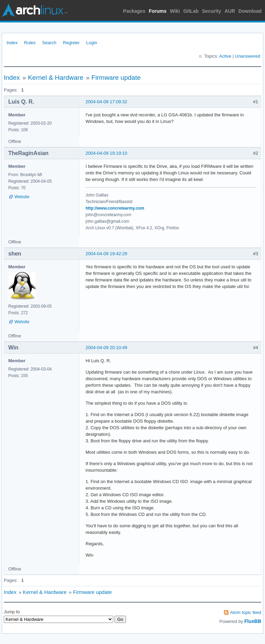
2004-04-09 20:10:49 (106, 348)
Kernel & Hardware (56, 78)
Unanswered (248, 56)
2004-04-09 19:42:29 (106, 254)
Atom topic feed (246, 612)
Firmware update (116, 78)
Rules (30, 43)
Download (250, 11)
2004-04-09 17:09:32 (106, 102)
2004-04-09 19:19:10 (106, 153)
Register (71, 43)
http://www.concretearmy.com (115, 208)
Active (225, 56)
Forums (158, 11)
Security (212, 11)
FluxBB (253, 621)
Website (22, 197)
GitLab (191, 11)
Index (12, 43)
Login (92, 43)
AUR (230, 11)
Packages (134, 11)
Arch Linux (35, 10)
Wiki (175, 11)
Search (49, 43)
